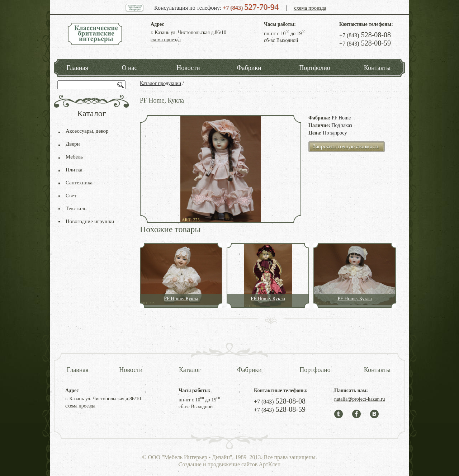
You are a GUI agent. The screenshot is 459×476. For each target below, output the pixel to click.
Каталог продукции (160, 83)
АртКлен (270, 464)
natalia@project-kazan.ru (360, 399)
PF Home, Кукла (181, 299)
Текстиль (76, 208)
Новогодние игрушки (90, 221)
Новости (188, 68)
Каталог (190, 370)
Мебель (74, 157)
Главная (77, 68)
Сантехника (79, 183)
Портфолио (315, 68)
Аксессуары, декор (87, 131)
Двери (73, 144)
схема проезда (310, 8)
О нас (129, 68)
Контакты (377, 68)
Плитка (74, 170)
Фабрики (249, 68)
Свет (71, 195)
